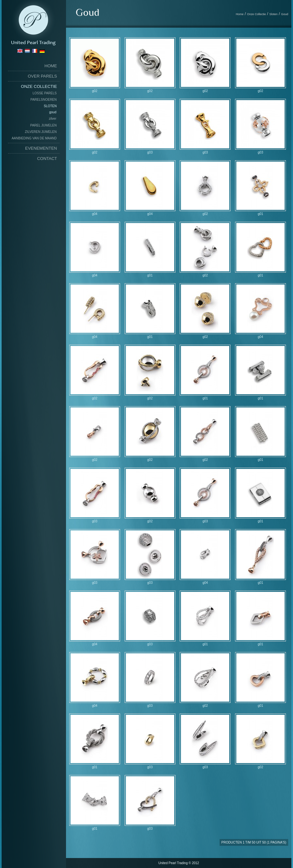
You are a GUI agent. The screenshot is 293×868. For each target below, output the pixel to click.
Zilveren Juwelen (41, 132)
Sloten (50, 106)
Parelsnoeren (43, 100)
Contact (47, 159)
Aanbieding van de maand (34, 138)
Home (240, 14)
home (51, 66)
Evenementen (41, 148)
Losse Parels (45, 93)
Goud (53, 112)
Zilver (53, 119)
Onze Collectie (39, 86)
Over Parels (42, 76)
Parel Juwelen (43, 125)
